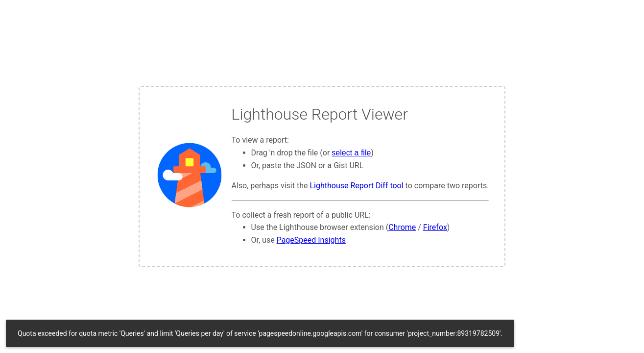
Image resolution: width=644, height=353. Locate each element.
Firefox (435, 227)
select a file (351, 153)
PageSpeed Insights (311, 240)
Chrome (402, 227)
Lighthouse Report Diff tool (356, 186)
